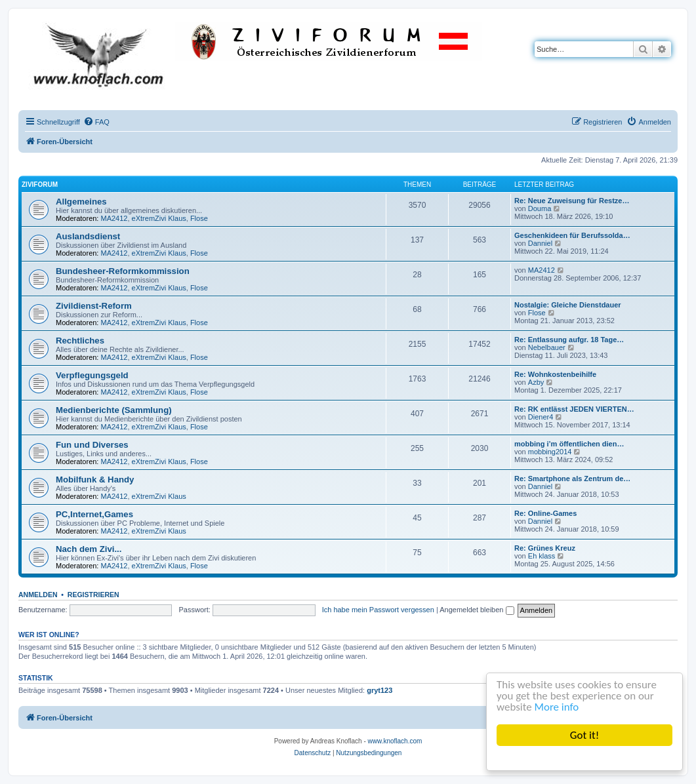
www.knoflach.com (395, 741)
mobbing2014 (550, 452)
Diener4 (541, 417)
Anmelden (38, 595)
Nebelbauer (547, 347)
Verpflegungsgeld (92, 375)
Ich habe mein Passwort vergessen (378, 610)
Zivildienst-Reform (94, 306)
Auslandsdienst (88, 236)
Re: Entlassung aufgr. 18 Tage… (569, 340)
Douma (540, 208)
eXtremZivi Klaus (159, 218)
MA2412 (114, 218)
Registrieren (93, 595)
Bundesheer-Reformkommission (123, 271)
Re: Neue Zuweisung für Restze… (572, 201)
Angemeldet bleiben (477, 610)
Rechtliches (80, 341)
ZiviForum (40, 185)
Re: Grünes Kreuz (545, 548)
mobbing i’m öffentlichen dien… (569, 444)
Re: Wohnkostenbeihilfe (555, 374)
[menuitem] (96, 122)
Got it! (584, 735)
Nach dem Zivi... (89, 549)
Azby (536, 382)
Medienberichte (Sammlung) (114, 410)
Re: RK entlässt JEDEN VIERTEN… (574, 409)
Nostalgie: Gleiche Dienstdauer (568, 305)
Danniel (540, 243)
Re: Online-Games (545, 513)
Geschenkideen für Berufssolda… (572, 235)
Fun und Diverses (92, 445)
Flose (199, 218)
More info (557, 708)
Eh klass (542, 556)
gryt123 (379, 690)
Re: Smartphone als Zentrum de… (572, 479)
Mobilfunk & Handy (95, 480)
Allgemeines (81, 202)
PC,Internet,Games (94, 514)
